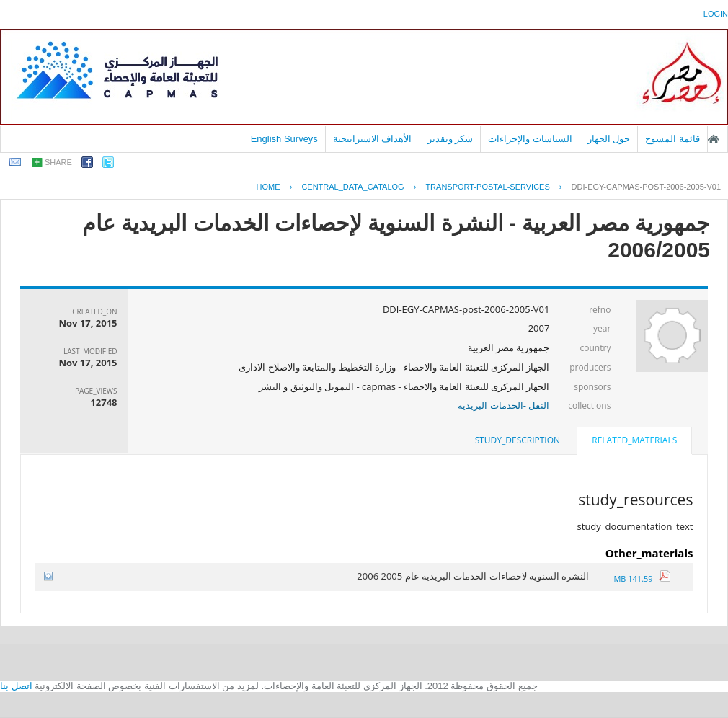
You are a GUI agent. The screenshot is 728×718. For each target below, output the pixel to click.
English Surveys (284, 139)
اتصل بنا (16, 686)
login (716, 14)
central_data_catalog (352, 187)
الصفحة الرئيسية (714, 139)
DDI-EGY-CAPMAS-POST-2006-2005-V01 (646, 187)
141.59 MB (642, 579)
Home (268, 187)
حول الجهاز (609, 139)
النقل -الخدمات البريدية (503, 405)
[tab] (634, 442)
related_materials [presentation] (634, 440)
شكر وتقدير (450, 139)
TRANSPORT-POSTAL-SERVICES (487, 187)
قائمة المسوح (672, 139)
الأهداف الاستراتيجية (373, 139)
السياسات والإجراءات (530, 139)
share (58, 162)
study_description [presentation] (518, 440)
